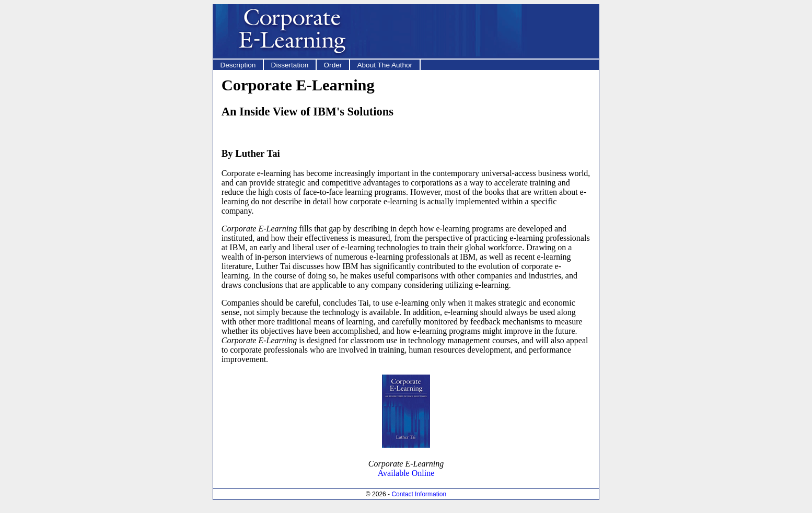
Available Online (406, 473)
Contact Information (419, 494)
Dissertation (290, 65)
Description (238, 65)
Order (333, 65)
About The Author (385, 65)
